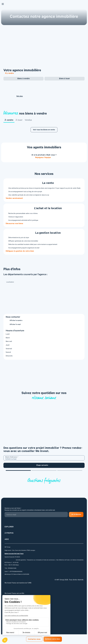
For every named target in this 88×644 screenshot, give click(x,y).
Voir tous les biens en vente (44, 130)
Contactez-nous (34, 639)
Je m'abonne (76, 515)
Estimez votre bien (53, 639)
